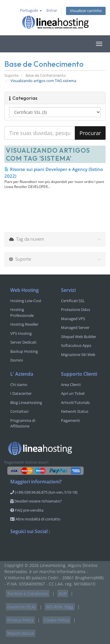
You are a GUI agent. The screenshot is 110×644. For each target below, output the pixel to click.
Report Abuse (21, 633)
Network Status (75, 411)
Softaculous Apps (76, 345)
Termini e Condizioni (28, 594)
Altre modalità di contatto (35, 519)
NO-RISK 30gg (60, 607)
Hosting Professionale (22, 312)
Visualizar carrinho (86, 11)
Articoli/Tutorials (75, 402)
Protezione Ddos (76, 309)
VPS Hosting (21, 333)
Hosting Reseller (24, 324)
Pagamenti (70, 420)
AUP (63, 594)
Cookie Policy (57, 620)
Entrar (52, 10)
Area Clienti (71, 385)
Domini (17, 360)
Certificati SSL (73, 301)
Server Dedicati (23, 342)
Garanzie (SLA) (21, 607)
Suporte (11, 75)
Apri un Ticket (73, 393)
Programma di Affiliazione (23, 423)
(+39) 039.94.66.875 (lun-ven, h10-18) (44, 492)
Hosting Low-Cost (26, 301)
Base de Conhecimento (46, 75)
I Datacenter (21, 393)
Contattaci (19, 411)
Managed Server (75, 327)
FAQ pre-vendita (27, 510)
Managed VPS (73, 319)
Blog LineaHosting (26, 402)
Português (31, 10)
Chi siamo (19, 385)
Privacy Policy (20, 620)
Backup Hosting (24, 351)
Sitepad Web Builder (79, 337)
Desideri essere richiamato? (36, 501)
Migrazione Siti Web (78, 355)
